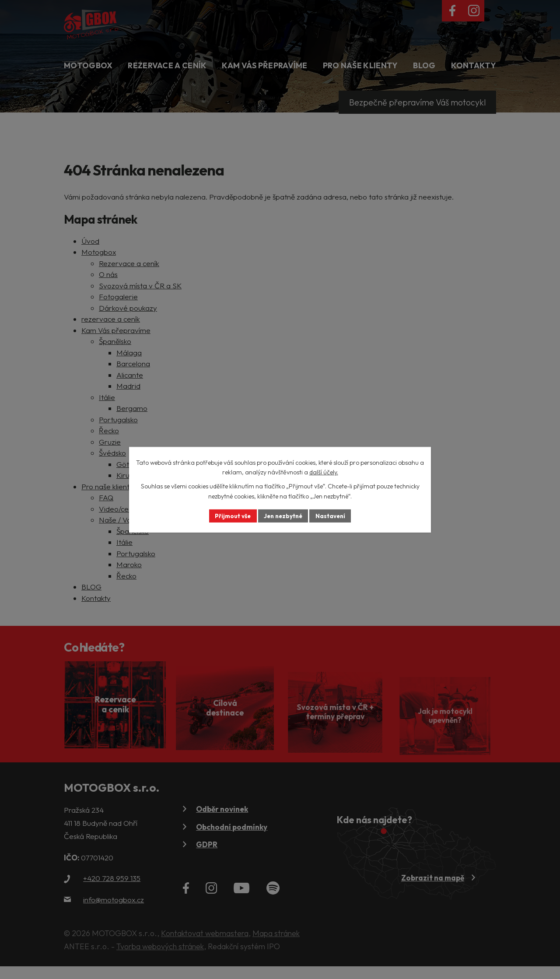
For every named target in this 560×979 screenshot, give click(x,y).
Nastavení (333, 516)
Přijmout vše (230, 516)
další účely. (324, 472)
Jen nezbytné (283, 516)
